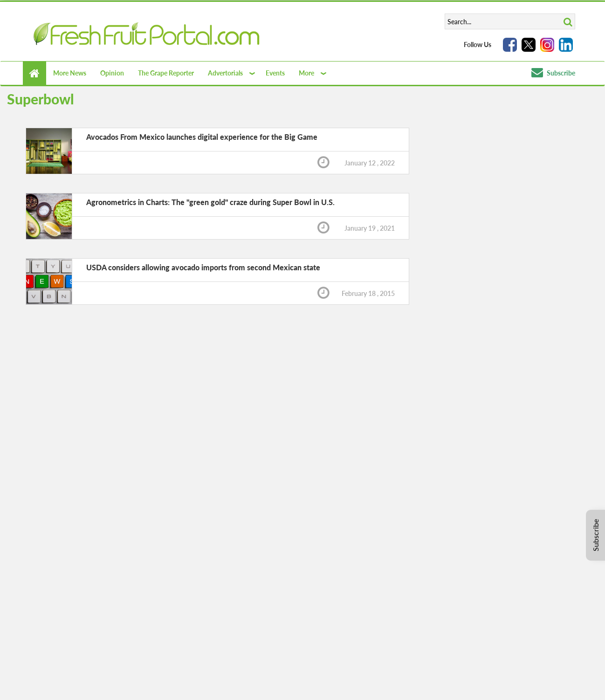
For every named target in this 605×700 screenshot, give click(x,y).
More (306, 73)
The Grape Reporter (166, 73)
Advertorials (225, 73)
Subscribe (553, 73)
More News (70, 73)
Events (275, 73)
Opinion (112, 73)
